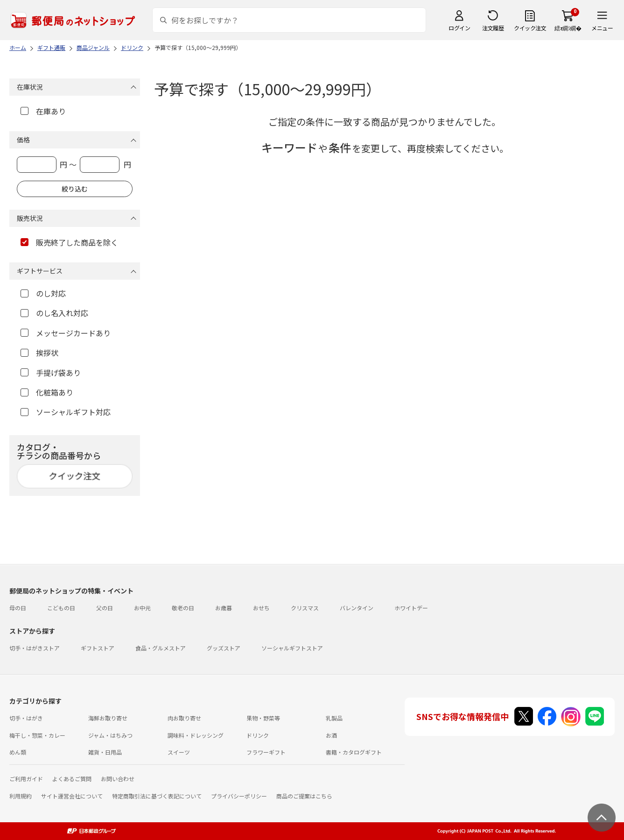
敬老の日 (183, 608)
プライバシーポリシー (239, 796)
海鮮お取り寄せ (108, 718)
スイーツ (179, 752)
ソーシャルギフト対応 (66, 412)
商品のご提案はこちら (304, 796)
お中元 (142, 608)
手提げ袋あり (51, 373)
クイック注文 (530, 28)
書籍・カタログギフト (354, 752)
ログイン (459, 28)
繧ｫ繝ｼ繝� (568, 28)
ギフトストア (98, 648)
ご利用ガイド (26, 779)
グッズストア (224, 648)
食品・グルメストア (161, 648)
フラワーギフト (266, 752)
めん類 (18, 752)
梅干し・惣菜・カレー (37, 735)
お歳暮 (224, 608)
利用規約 (21, 796)
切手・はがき (26, 718)
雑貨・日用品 (105, 752)
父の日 (105, 608)
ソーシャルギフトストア (292, 648)
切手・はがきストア (35, 648)
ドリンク (258, 735)
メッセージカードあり (66, 333)
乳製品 (334, 718)
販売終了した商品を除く (69, 242)
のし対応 (43, 293)
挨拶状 (39, 353)
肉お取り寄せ (184, 718)
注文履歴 (493, 28)
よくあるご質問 (72, 779)
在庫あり (43, 111)
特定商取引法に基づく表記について (157, 796)
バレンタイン (357, 608)
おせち (261, 608)
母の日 (18, 608)
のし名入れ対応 (54, 313)
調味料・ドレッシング (196, 735)
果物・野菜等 (263, 718)
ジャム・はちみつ (110, 735)
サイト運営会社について (72, 796)
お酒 (331, 735)
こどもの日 (61, 608)
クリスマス (305, 608)
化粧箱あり (47, 392)
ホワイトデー (411, 608)
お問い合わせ (118, 779)
